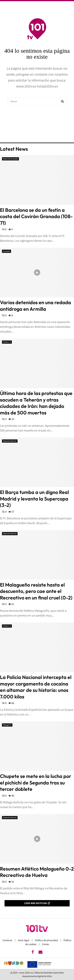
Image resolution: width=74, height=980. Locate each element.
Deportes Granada (10, 159)
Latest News (14, 149)
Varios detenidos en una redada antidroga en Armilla (36, 306)
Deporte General (10, 441)
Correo (45, 944)
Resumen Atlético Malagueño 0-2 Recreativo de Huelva (37, 872)
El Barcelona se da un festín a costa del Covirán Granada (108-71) (36, 216)
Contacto (8, 940)
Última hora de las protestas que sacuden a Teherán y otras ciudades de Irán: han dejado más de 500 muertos (36, 403)
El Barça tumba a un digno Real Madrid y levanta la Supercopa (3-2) (34, 499)
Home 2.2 (7, 626)
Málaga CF (7, 725)
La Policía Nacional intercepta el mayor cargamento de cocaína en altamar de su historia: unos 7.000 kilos (36, 687)
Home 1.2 (7, 342)
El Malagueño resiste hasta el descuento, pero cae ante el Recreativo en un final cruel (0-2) (36, 591)
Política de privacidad (47, 940)
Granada (7, 251)
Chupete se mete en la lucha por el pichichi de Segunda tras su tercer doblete (36, 783)
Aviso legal (24, 940)
